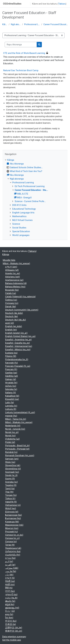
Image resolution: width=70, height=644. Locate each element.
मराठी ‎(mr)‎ (10, 585)
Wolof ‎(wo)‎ (11, 508)
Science (16, 224)
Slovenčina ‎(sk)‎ (13, 465)
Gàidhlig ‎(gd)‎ (11, 376)
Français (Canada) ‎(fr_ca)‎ (18, 366)
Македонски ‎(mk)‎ (14, 525)
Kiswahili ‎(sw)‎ (12, 399)
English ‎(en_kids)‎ (13, 326)
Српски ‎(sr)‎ (11, 542)
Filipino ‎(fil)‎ (11, 356)
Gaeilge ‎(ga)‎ (11, 373)
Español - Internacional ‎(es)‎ (19, 346)
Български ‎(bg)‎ (13, 518)
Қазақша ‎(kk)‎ (12, 522)
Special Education (21, 231)
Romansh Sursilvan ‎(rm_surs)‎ (20, 455)
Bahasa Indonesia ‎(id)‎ (16, 283)
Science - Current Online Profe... (30, 201)
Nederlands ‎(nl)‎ (13, 426)
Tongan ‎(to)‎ (11, 495)
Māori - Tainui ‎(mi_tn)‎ (16, 419)
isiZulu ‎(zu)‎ (11, 386)
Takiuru (62, 4)
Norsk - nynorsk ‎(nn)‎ (15, 429)
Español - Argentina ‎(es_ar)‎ (18, 340)
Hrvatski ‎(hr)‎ (11, 383)
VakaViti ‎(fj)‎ (11, 502)
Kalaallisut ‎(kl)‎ (12, 396)
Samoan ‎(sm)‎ (12, 459)
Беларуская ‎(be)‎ (13, 515)
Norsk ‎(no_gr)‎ (12, 432)
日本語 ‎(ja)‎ (10, 624)
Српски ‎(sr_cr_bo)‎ (14, 535)
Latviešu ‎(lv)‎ (11, 406)
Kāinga (5, 24)
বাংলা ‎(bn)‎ (10, 591)
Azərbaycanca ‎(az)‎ (14, 280)
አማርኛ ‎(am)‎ (11, 267)
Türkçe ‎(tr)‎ (10, 498)
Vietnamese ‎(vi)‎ (13, 505)
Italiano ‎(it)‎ (10, 393)
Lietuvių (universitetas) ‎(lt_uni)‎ (20, 412)
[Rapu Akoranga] (21, 45)
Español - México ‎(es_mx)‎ (18, 350)
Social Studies (19, 228)
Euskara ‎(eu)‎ (11, 353)
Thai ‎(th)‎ (9, 492)
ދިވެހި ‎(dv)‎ (9, 575)
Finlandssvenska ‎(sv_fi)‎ (17, 359)
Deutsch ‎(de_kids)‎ (14, 313)
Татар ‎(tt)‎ (10, 545)
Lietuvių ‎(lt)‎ (11, 409)
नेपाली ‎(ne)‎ (10, 581)
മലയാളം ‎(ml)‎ (12, 608)
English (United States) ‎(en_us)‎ (20, 336)
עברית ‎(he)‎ (10, 558)
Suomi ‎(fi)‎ (10, 479)
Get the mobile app (12, 640)
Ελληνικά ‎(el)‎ (12, 512)
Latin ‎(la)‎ (10, 402)
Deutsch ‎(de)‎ (11, 316)
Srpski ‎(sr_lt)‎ (11, 475)
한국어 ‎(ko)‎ (11, 621)
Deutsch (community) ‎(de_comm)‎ (22, 310)
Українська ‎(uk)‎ (13, 548)
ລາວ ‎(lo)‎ (9, 614)
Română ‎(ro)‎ (11, 452)
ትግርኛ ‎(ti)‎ (10, 578)
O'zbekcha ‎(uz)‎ (12, 439)
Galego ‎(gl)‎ (11, 379)
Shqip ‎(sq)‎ (10, 462)
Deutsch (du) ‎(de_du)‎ (15, 320)
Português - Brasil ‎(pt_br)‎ (17, 446)
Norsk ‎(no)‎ (10, 436)
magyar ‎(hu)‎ (11, 416)
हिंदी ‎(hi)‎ (9, 588)
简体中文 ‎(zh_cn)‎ (14, 631)
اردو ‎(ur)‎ (9, 561)
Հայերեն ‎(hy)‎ (13, 555)
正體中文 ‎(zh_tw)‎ (14, 628)
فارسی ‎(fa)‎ (11, 571)
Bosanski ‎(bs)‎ (12, 290)
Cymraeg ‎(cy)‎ (12, 303)
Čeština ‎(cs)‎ (11, 300)
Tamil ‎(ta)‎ (10, 489)
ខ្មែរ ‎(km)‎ (9, 618)
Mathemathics (19, 216)
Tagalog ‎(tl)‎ (11, 485)
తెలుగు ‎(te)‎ (10, 601)
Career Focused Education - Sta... (56, 24)
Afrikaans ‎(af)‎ (12, 270)
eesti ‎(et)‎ (10, 323)
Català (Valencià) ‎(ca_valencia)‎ (20, 297)
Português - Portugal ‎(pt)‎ (17, 449)
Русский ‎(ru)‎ (11, 532)
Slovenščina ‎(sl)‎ (13, 469)
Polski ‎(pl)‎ (10, 442)
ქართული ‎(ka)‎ (13, 551)
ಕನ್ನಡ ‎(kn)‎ (10, 604)
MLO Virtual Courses (22, 220)
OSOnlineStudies (12, 4)
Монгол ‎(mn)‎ (12, 528)
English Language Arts (23, 213)
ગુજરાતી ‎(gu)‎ (11, 594)
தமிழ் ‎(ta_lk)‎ (11, 598)
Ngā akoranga (16, 24)
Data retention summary (14, 637)
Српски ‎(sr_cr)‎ (12, 538)
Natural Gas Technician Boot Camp (21, 70)
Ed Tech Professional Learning (30, 186)
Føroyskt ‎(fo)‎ (11, 363)
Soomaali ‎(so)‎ (12, 472)
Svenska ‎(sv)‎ (11, 482)
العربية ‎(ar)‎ (10, 565)
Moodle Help (9, 260)
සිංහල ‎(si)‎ (10, 611)
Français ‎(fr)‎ (11, 369)
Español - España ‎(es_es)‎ (17, 343)
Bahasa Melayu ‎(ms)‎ (15, 287)
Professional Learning (32, 24)
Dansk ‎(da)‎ (11, 307)
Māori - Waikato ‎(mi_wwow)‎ (16, 263)
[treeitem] (35, 198)
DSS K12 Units (19, 205)
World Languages (21, 235)
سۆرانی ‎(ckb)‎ (12, 568)
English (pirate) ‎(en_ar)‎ (16, 333)
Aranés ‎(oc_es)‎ (12, 273)
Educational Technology (24, 209)
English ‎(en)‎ (11, 330)
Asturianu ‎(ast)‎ (12, 277)
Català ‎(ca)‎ (11, 293)
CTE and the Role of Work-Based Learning (24, 53)
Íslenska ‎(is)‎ (11, 389)
